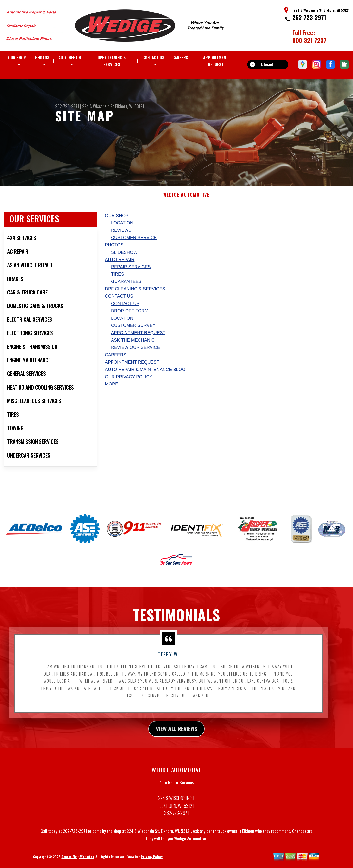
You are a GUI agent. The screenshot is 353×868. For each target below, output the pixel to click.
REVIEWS (121, 239)
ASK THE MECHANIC (133, 349)
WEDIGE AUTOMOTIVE (186, 204)
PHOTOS (42, 57)
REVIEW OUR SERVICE (136, 356)
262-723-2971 (309, 17)
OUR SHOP (17, 57)
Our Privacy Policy (129, 385)
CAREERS (180, 57)
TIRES (118, 283)
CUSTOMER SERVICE (134, 246)
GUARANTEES (126, 290)
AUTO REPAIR (70, 57)
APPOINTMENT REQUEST (216, 61)
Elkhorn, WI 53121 (130, 106)
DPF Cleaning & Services (112, 61)
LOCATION (122, 232)
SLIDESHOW (124, 261)
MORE (112, 393)
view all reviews (177, 737)
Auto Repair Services (176, 791)
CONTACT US (153, 57)
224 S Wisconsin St (98, 106)
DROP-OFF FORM (130, 319)
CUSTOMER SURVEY (133, 334)
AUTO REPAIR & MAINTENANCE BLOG (145, 378)
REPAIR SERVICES (131, 276)
